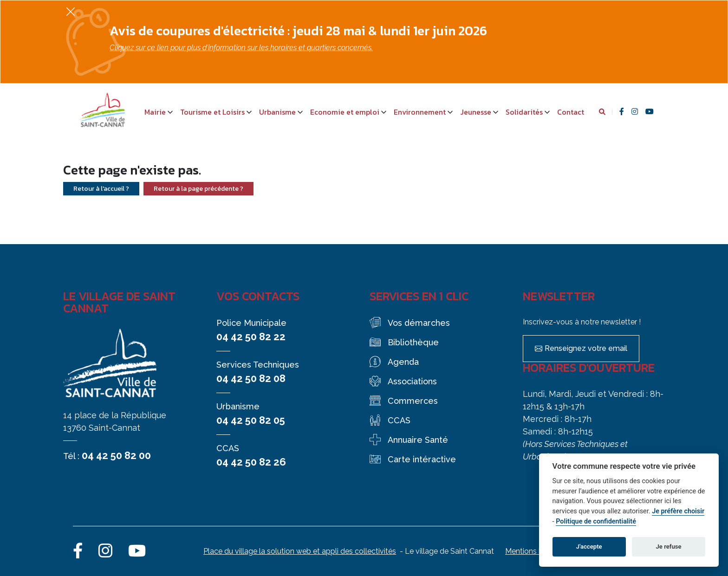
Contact (571, 112)
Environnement (420, 112)
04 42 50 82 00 (116, 455)
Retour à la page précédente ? (198, 189)
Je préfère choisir (678, 511)
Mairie (155, 112)
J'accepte (589, 547)
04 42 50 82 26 (251, 462)
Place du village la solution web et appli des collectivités (300, 551)
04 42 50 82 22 (251, 337)
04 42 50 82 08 (251, 378)
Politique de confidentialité (596, 521)
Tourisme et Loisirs (212, 112)
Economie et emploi (345, 112)
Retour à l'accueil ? (101, 189)
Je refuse (669, 547)
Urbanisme (277, 112)
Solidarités (524, 112)
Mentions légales (534, 551)
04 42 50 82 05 (251, 420)
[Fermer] (71, 11)
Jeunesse (476, 112)
